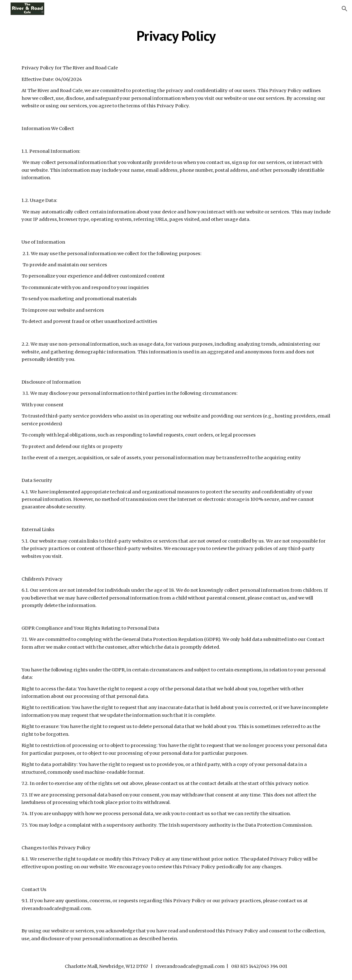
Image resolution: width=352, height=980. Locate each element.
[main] (176, 36)
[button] (345, 9)
